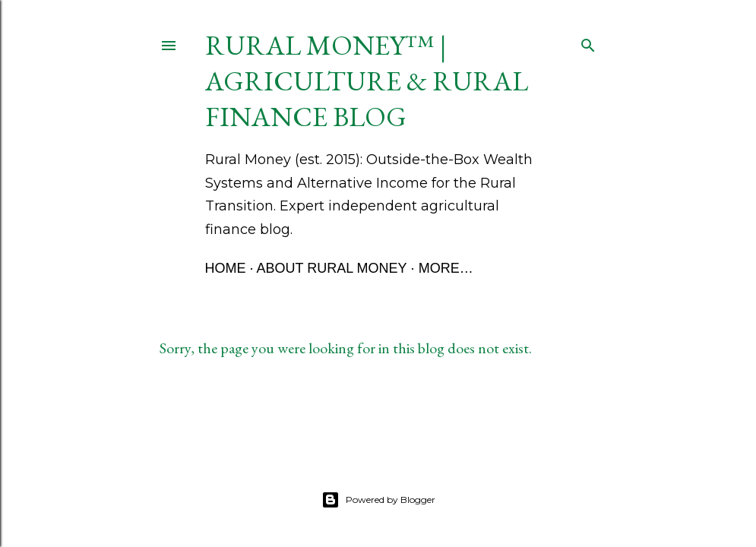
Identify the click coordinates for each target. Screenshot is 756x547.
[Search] (588, 42)
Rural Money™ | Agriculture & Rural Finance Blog (367, 81)
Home (226, 268)
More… (446, 268)
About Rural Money (332, 268)
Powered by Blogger (378, 500)
